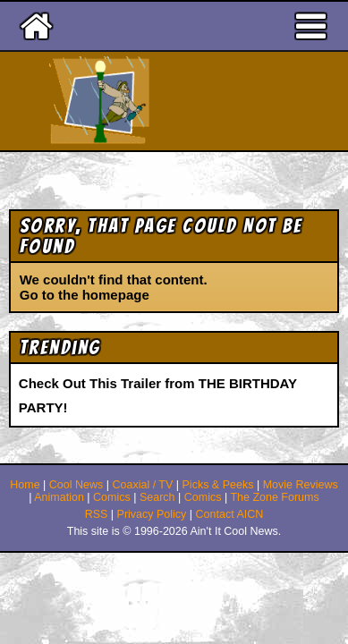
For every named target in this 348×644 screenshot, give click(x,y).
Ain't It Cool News (206, 101)
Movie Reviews (301, 485)
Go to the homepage (85, 295)
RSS (97, 514)
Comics (112, 497)
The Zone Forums (274, 497)
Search (157, 497)
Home (25, 485)
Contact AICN (230, 514)
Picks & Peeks (218, 485)
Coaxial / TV (142, 485)
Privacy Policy (152, 514)
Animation (59, 497)
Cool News (76, 485)
